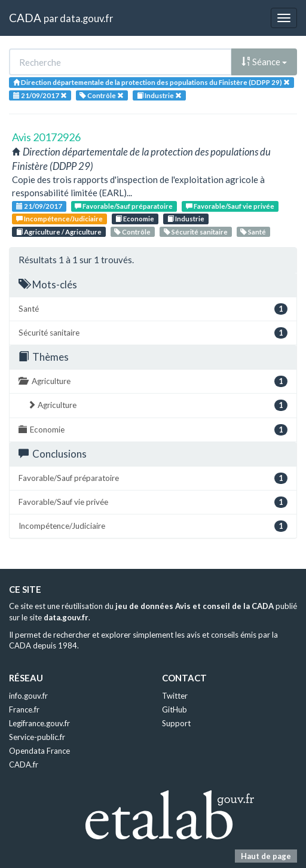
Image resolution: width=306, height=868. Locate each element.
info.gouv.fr (28, 696)
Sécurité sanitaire (196, 232)
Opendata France (39, 751)
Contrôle (132, 232)
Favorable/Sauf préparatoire (124, 206)
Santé (253, 232)
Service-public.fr (37, 737)
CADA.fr (24, 765)
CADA (25, 18)
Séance (264, 62)
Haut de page (266, 856)
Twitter (175, 696)
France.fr (24, 709)
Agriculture (153, 381)
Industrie (186, 219)
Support (176, 723)
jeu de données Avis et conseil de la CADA (195, 606)
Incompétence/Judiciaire (59, 219)
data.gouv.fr (86, 18)
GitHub (175, 709)
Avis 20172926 (46, 137)
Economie (135, 219)
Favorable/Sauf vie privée (230, 206)
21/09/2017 (39, 206)
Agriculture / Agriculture (59, 232)
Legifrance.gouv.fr (39, 723)
